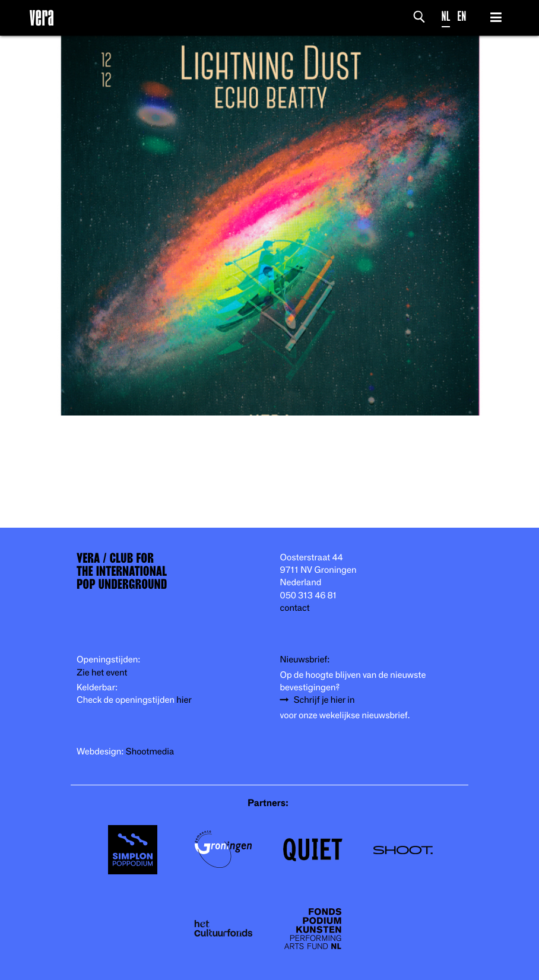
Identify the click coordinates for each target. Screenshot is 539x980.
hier (184, 700)
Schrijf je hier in (324, 700)
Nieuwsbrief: (305, 660)
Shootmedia (150, 752)
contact (295, 608)
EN (462, 16)
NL (446, 16)
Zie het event (102, 673)
